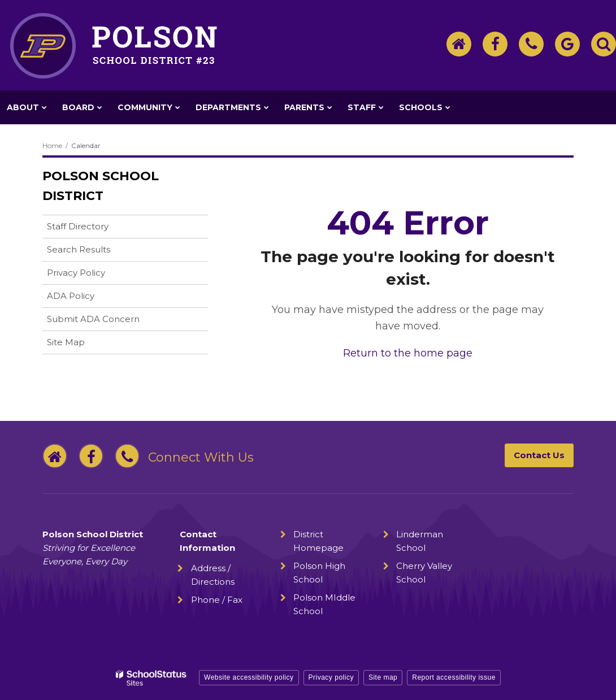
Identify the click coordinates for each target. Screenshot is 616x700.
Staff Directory (78, 226)
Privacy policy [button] (331, 677)
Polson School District (101, 186)
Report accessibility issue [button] (454, 677)
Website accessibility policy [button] (249, 677)
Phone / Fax (217, 600)
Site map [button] (383, 677)
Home (52, 145)
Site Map (66, 342)
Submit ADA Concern (93, 319)
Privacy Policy (76, 273)
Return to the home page (408, 353)
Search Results (79, 249)
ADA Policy (71, 296)
